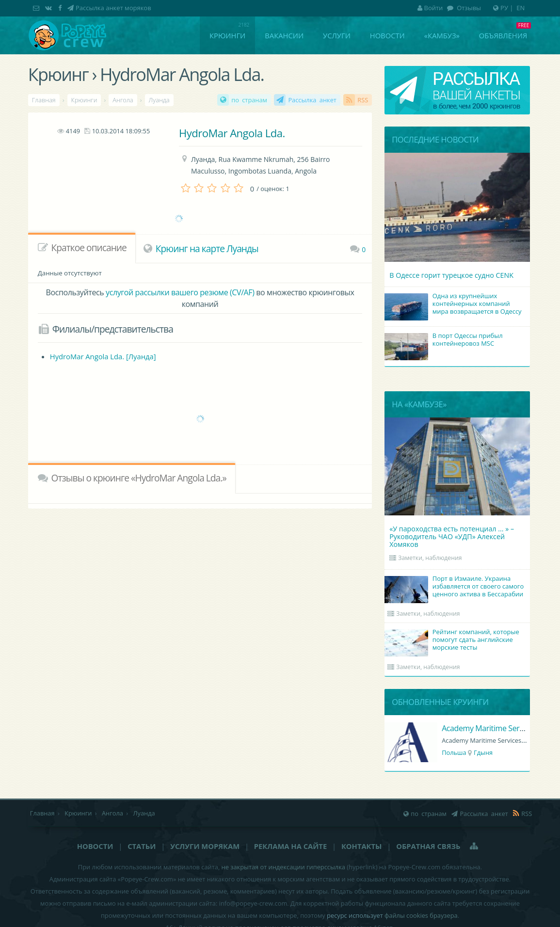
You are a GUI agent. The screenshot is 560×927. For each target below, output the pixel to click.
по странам (249, 100)
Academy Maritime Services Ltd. (496, 728)
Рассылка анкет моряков (113, 8)
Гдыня (483, 752)
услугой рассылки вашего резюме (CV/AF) (180, 292)
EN (520, 8)
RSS (363, 100)
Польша (454, 752)
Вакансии (284, 35)
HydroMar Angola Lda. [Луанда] (103, 356)
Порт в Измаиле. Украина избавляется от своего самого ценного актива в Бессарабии (456, 587)
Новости (387, 35)
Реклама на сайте (290, 846)
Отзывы (468, 8)
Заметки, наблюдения (430, 558)
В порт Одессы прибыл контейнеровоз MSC (445, 340)
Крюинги (227, 35)
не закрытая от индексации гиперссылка (283, 867)
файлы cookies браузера (421, 915)
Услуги (337, 35)
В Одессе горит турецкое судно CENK (451, 275)
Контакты (361, 846)
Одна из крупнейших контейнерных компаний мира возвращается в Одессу (454, 304)
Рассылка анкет (312, 100)
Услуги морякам (205, 846)
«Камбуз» (442, 35)
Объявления (503, 35)
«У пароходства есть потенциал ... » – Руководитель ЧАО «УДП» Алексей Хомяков (452, 536)
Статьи (142, 846)
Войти (430, 8)
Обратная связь (428, 846)
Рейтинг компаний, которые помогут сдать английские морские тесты (453, 640)
